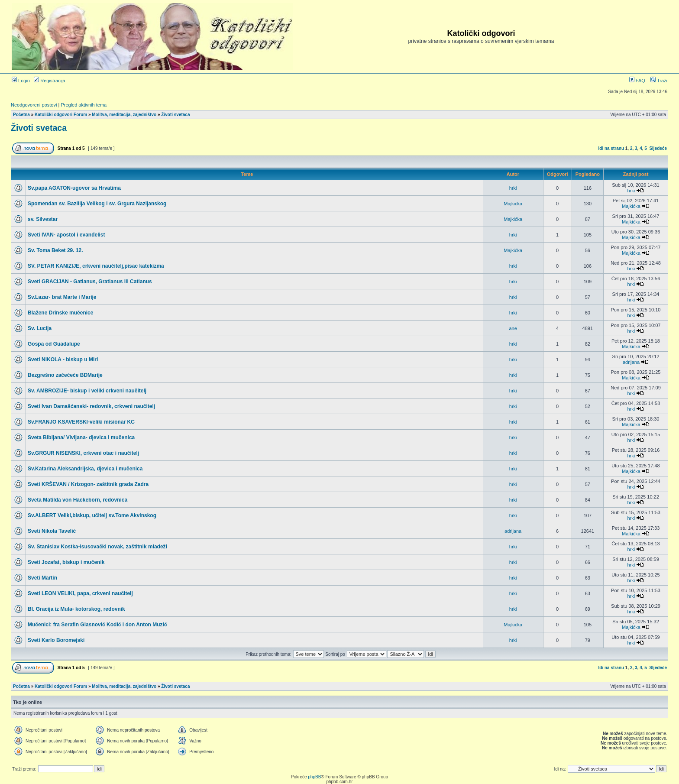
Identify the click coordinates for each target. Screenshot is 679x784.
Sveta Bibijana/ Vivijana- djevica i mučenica (81, 437)
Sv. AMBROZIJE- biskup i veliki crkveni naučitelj (87, 391)
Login (21, 81)
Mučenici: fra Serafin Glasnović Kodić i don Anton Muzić (97, 625)
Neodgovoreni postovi (34, 105)
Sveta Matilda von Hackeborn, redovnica (78, 500)
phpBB (314, 777)
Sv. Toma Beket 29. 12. (55, 250)
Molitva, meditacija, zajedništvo (124, 115)
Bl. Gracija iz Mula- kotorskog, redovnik (76, 609)
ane (513, 328)
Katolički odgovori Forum (61, 115)
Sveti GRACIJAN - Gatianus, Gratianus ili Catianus (90, 282)
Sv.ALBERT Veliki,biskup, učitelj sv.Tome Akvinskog (92, 515)
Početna (21, 115)
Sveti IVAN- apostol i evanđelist (66, 235)
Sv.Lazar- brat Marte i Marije (62, 297)
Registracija (50, 81)
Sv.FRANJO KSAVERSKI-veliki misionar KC (81, 422)
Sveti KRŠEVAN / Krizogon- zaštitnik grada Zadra (88, 484)
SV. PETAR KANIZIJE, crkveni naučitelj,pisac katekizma (96, 266)
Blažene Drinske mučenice (60, 313)
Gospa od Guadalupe (54, 344)
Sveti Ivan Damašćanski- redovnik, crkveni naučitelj (91, 406)
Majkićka (513, 204)
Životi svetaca (175, 115)
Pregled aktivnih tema (84, 105)
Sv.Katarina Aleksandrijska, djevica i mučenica (85, 469)
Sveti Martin (42, 578)
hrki (513, 188)
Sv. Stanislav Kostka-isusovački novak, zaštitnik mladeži (97, 547)
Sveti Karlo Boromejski (56, 640)
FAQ (637, 81)
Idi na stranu (611, 148)
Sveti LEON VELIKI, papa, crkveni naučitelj (80, 593)
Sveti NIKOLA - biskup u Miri (63, 360)
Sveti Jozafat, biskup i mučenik (66, 562)
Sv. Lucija (40, 328)
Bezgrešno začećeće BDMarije (65, 375)
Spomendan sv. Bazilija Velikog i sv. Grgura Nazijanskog (97, 204)
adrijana (631, 362)
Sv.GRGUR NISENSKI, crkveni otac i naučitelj (83, 453)
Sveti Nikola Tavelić (52, 531)
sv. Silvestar (43, 219)
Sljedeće (658, 148)
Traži (659, 81)
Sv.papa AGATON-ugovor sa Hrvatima (74, 188)
